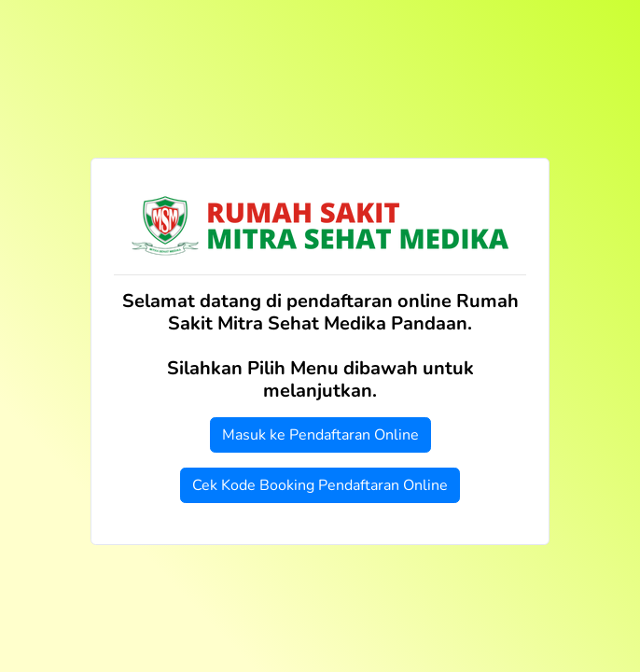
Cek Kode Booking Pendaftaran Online (320, 485)
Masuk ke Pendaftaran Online (320, 435)
